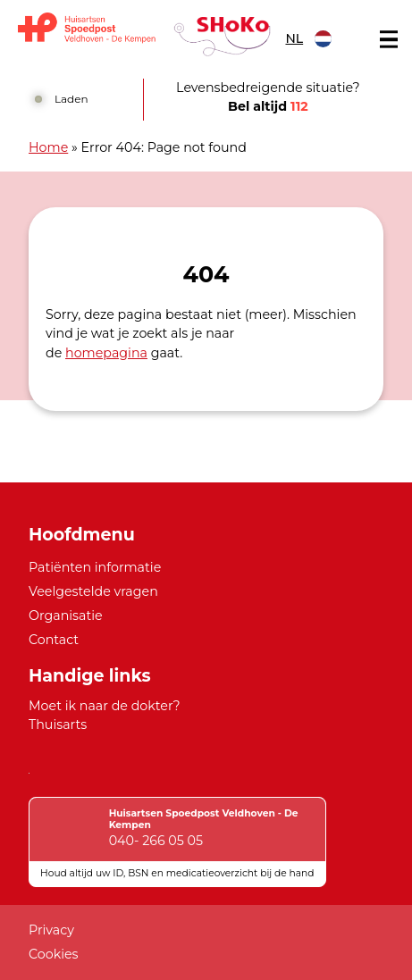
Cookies (54, 954)
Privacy (51, 930)
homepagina (106, 353)
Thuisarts (58, 725)
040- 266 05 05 (156, 841)
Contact (54, 640)
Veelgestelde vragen (93, 591)
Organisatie (66, 616)
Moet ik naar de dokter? (105, 706)
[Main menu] (389, 39)
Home (48, 147)
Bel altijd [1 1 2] (268, 106)
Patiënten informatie (95, 567)
